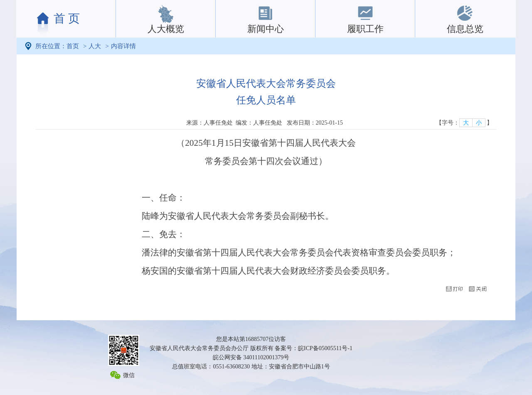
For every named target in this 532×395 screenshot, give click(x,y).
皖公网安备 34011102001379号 (251, 357)
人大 (95, 46)
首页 (73, 46)
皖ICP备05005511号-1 (325, 348)
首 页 (67, 18)
